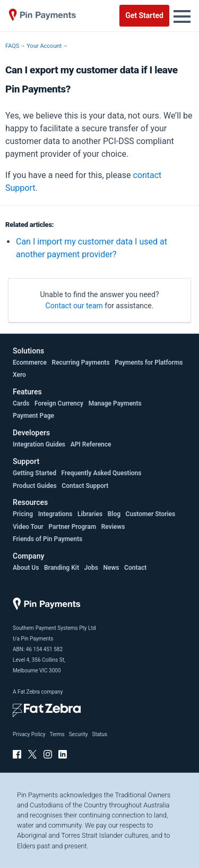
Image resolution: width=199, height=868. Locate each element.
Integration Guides (39, 444)
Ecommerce (30, 363)
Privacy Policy (29, 734)
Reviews (113, 527)
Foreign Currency (59, 403)
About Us (26, 568)
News (111, 568)
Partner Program (72, 527)
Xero (19, 375)
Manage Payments (115, 403)
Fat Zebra (29, 692)
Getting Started (34, 473)
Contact (135, 568)
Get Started (144, 15)
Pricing (23, 514)
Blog (114, 514)
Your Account (44, 46)
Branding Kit (62, 568)
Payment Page (33, 416)
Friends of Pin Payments (47, 539)
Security (79, 734)
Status (99, 734)
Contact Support (85, 486)
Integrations (55, 514)
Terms (57, 734)
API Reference (91, 444)
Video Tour (28, 527)
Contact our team (74, 306)
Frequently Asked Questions (102, 473)
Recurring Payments (81, 363)
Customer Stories (151, 514)
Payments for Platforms (149, 363)
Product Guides (35, 486)
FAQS (12, 46)
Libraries (90, 514)
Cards (21, 403)
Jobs (91, 568)
